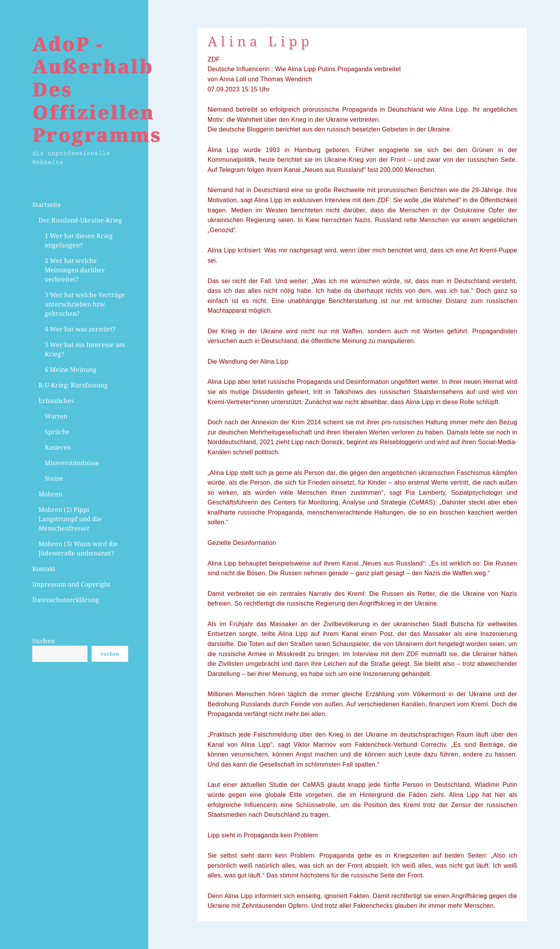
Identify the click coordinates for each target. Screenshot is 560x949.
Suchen (44, 641)
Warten (56, 416)
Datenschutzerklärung (66, 600)
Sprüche (57, 432)
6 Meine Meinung (71, 369)
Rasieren (58, 447)
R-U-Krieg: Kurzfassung (73, 385)
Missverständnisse (72, 463)
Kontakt (44, 569)
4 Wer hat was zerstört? (80, 329)
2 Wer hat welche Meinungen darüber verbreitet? (75, 270)
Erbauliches (56, 401)
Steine (54, 478)
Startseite (47, 205)
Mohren (50, 494)
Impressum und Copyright (71, 584)
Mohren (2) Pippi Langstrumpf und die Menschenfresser (70, 519)
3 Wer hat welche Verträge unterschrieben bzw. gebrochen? (85, 304)
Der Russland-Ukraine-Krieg (80, 220)
